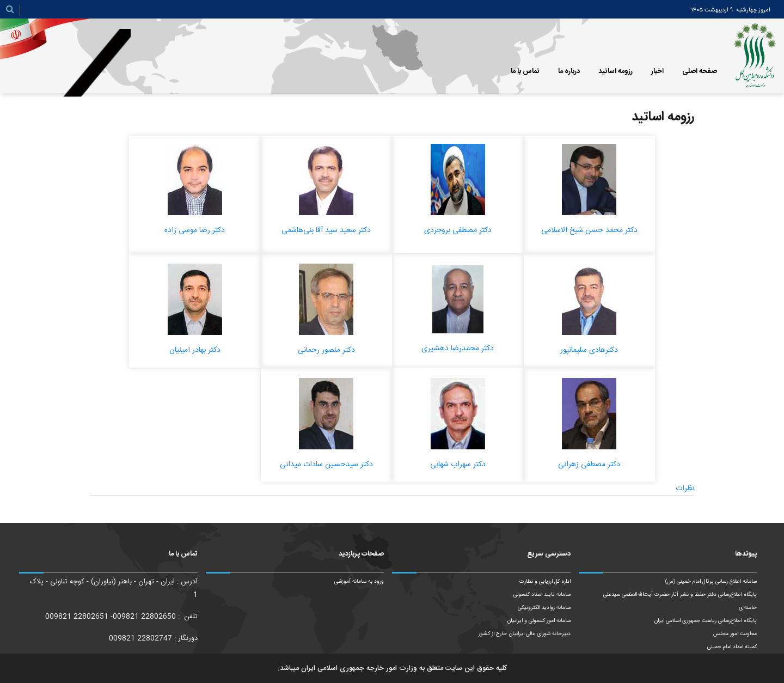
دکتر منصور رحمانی (326, 350)
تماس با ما (525, 71)
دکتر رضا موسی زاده (195, 230)
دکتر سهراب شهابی (458, 465)
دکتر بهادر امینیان (195, 350)
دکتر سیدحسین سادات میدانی (326, 465)
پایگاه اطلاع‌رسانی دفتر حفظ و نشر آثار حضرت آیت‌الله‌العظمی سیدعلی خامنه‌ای (680, 601)
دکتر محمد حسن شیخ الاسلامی (589, 230)
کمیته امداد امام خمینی (732, 647)
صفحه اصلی (700, 71)
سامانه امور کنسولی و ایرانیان (539, 621)
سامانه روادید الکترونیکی (544, 608)
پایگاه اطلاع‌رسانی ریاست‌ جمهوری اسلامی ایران (705, 621)
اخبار (657, 71)
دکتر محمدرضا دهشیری (458, 349)
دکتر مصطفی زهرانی (589, 465)
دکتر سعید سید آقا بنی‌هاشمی (326, 230)
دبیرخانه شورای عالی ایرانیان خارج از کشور (525, 634)
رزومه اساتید (615, 71)
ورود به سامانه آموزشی (359, 582)
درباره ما (569, 71)
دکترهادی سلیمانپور (589, 350)
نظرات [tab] (685, 489)
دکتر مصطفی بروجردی (458, 230)
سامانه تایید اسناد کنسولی (542, 595)
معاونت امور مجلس (735, 634)
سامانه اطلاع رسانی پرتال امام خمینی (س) (711, 582)
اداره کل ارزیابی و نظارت (545, 582)
